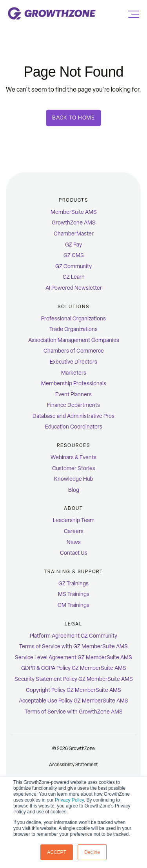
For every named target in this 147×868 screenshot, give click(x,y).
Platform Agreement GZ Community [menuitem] (73, 636)
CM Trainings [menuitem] (73, 605)
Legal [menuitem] (74, 624)
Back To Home (73, 118)
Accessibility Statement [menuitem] (73, 765)
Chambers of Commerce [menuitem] (74, 351)
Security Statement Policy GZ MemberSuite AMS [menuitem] (74, 679)
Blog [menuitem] (74, 490)
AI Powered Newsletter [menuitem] (74, 288)
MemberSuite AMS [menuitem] (74, 212)
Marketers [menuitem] (74, 373)
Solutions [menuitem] (73, 307)
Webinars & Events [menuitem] (73, 457)
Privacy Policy (69, 800)
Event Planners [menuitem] (73, 394)
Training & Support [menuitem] (74, 572)
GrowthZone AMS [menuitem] (74, 223)
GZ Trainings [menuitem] (73, 584)
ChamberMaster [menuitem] (74, 234)
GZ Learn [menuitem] (74, 277)
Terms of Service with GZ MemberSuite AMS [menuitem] (73, 646)
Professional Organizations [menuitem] (73, 319)
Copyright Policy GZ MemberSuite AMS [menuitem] (73, 690)
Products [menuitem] (73, 200)
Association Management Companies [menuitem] (74, 340)
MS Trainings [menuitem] (74, 594)
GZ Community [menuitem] (73, 266)
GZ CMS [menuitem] (74, 255)
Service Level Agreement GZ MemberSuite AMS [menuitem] (73, 657)
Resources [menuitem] (73, 445)
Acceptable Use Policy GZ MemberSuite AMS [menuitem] (73, 701)
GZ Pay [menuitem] (73, 245)
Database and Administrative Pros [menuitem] (73, 416)
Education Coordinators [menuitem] (74, 427)
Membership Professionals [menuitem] (74, 383)
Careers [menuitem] (74, 531)
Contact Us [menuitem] (74, 553)
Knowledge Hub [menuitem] (73, 479)
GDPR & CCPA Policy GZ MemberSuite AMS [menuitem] (74, 668)
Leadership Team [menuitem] (74, 520)
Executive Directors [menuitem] (73, 362)
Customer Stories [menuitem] (74, 468)
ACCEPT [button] (57, 852)
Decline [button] (92, 852)
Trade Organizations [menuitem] (73, 329)
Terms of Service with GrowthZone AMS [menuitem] (74, 712)
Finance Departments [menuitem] (73, 405)
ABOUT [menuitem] (74, 508)
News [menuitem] (74, 542)
